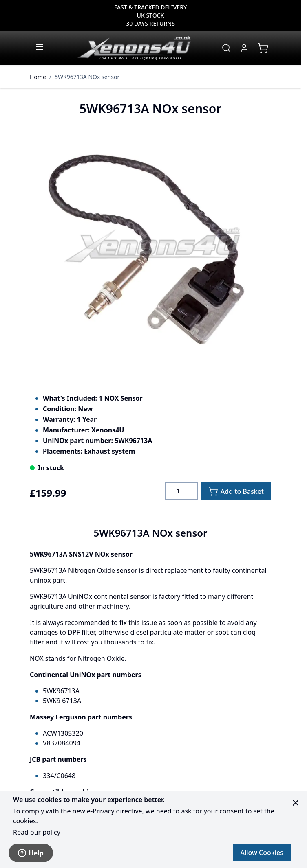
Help (31, 853)
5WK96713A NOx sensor (87, 77)
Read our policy (37, 832)
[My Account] (244, 48)
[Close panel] (296, 803)
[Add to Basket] (236, 491)
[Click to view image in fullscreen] (150, 250)
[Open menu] (40, 47)
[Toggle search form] (226, 48)
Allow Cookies (262, 853)
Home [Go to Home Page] (38, 77)
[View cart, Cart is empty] (263, 48)
